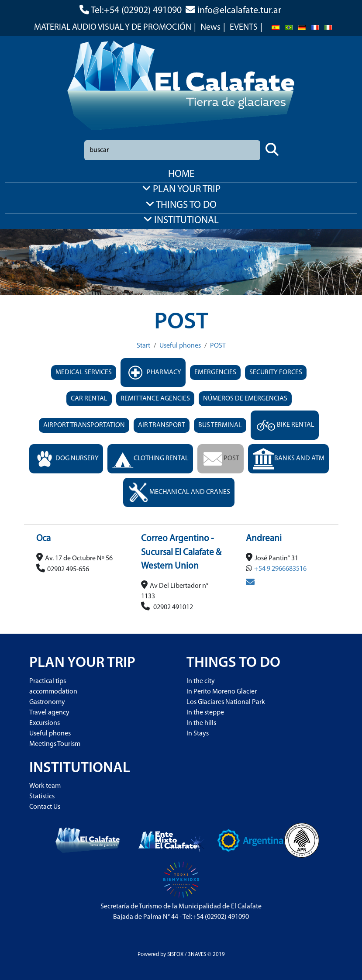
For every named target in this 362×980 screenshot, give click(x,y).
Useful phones (180, 346)
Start (143, 346)
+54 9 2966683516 (280, 569)
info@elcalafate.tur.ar (239, 11)
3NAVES (197, 954)
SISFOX (175, 954)
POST (218, 346)
